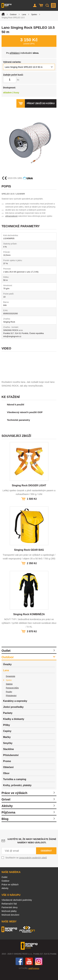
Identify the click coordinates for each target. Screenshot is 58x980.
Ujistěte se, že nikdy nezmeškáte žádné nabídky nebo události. (32, 849)
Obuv (6, 781)
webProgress (34, 976)
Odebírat (46, 858)
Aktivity (7, 814)
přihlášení (15, 53)
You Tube (29, 969)
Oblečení (8, 775)
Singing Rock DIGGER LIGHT (29, 493)
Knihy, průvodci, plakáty (17, 793)
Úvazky (7, 672)
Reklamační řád (9, 911)
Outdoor (13, 15)
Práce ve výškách (14, 801)
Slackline (8, 757)
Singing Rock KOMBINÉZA (29, 622)
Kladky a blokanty (14, 727)
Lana (24, 15)
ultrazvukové (11, 216)
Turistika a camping (15, 787)
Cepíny (7, 739)
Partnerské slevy (10, 915)
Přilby (6, 733)
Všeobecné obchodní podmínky (17, 908)
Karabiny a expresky (15, 709)
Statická (9, 692)
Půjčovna (8, 820)
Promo (7, 769)
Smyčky (8, 751)
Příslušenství (11, 703)
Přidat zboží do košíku (41, 103)
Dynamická (10, 684)
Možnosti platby (9, 919)
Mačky (7, 745)
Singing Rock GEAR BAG (29, 558)
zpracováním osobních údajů (33, 865)
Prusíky (9, 699)
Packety (8, 721)
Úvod (3, 14)
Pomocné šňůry (12, 696)
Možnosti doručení (10, 923)
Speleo (34, 15)
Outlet (6, 658)
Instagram (39, 969)
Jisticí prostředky (13, 715)
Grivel (6, 807)
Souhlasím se (26, 865)
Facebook (19, 969)
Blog (5, 827)
